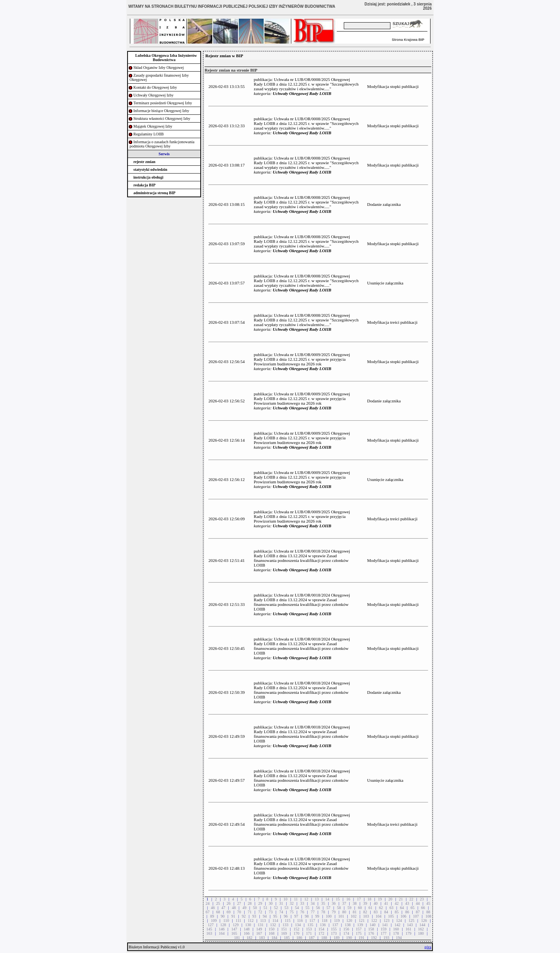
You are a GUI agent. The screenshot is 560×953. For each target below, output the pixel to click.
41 (386, 903)
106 (403, 916)
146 (222, 929)
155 (334, 929)
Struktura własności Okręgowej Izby (162, 118)
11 (296, 899)
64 (402, 908)
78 (323, 912)
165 (234, 933)
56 (318, 908)
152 (297, 929)
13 (317, 899)
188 (324, 938)
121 (362, 921)
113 (263, 921)
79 (334, 912)
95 (275, 916)
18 (369, 899)
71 (250, 912)
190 (349, 938)
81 (355, 912)
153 (309, 929)
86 (407, 912)
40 (376, 903)
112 (251, 921)
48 (234, 908)
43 (407, 903)
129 (235, 925)
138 (348, 925)
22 (411, 899)
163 (209, 933)
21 (401, 899)
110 (226, 921)
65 (413, 908)
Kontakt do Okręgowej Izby (155, 87)
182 (249, 938)
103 (366, 916)
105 (391, 916)
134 (298, 925)
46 (213, 908)
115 (288, 921)
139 (360, 925)
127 (211, 925)
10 (285, 899)
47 (223, 908)
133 (285, 925)
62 (381, 908)
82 (365, 912)
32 (292, 903)
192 (374, 938)
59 (350, 908)
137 (335, 925)
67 (208, 912)
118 (325, 921)
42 (397, 903)
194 (399, 938)
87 (418, 912)
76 (302, 912)
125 (412, 921)
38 (355, 903)
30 (271, 903)
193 (386, 938)
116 (300, 921)
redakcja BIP (144, 185)
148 (247, 929)
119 (337, 921)
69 (229, 912)
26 (229, 903)
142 (398, 925)
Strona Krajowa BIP (408, 40)
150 (272, 929)
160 (396, 929)
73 (271, 912)
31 (281, 903)
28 (250, 903)
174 (346, 933)
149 (259, 929)
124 (399, 921)
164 (222, 933)
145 (209, 929)
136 (323, 925)
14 (327, 899)
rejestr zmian (144, 162)
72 (260, 912)
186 (299, 938)
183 (262, 938)
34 (313, 903)
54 (297, 908)
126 (424, 921)
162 (421, 929)
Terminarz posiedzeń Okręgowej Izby (163, 103)
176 (371, 933)
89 (212, 916)
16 (348, 899)
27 (239, 903)
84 (386, 912)
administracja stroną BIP (154, 193)
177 (384, 933)
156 (346, 929)
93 (254, 916)
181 (237, 938)
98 (307, 916)
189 (337, 938)
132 (273, 925)
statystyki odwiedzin (150, 169)
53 (286, 908)
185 (287, 938)
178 (396, 933)
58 (339, 908)
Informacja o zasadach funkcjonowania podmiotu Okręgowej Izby (162, 144)
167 (259, 933)
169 (284, 933)
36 (334, 903)
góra (428, 947)
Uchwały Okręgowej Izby (153, 95)
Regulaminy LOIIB (149, 134)
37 (344, 903)
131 (260, 925)
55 (307, 908)
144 (423, 925)
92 (244, 916)
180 (421, 933)
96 (286, 916)
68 (218, 912)
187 (312, 938)
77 (313, 912)
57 (329, 908)
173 (334, 933)
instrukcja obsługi (148, 177)
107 (416, 916)
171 (309, 933)
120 (349, 921)
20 (390, 899)
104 (379, 916)
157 (359, 929)
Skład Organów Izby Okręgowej (159, 68)
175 (359, 933)
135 (310, 925)
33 (302, 903)
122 (374, 921)
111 (238, 921)
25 (218, 903)
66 (423, 908)
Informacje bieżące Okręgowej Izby (161, 111)
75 (292, 912)
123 (387, 921)
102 (354, 916)
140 (373, 925)
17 (359, 899)
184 (274, 938)
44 (418, 903)
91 (233, 916)
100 (329, 916)
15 (338, 899)
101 (341, 916)
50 (255, 908)
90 (223, 916)
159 (384, 929)
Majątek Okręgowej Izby (153, 126)
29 (260, 903)
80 (344, 912)
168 (272, 933)
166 (247, 933)
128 (223, 925)
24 (208, 903)
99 (317, 916)
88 (428, 912)
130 (248, 925)
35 (323, 903)
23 (422, 899)
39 (365, 903)
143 (410, 925)
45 (428, 903)
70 (239, 912)
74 (281, 912)
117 (312, 921)
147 (234, 929)
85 (397, 912)
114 (276, 921)
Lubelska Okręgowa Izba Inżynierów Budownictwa (166, 58)
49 (244, 908)
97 (296, 916)
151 (284, 929)
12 (306, 899)
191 (361, 938)
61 (371, 908)
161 (409, 929)
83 (376, 912)
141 (385, 925)
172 (321, 933)
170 (297, 933)
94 (265, 916)
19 (380, 899)
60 (360, 908)
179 (409, 933)
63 (392, 908)
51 (265, 908)
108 (428, 916)
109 (214, 921)
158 (371, 929)
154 (321, 929)
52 (276, 908)
